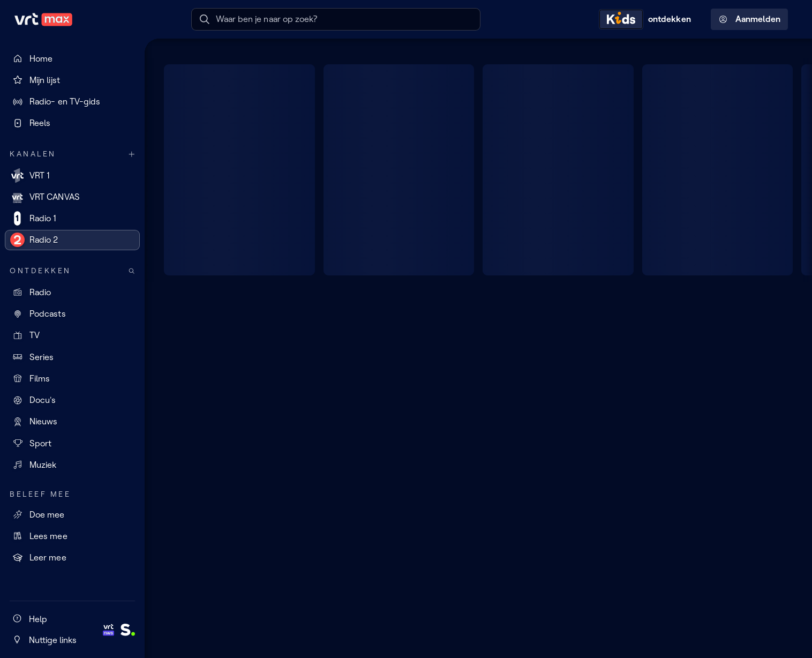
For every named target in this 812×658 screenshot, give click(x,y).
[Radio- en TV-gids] (72, 102)
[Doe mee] (72, 514)
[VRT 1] (72, 175)
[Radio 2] (72, 240)
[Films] (72, 378)
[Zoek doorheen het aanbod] (132, 271)
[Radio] (72, 292)
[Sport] (72, 443)
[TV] (72, 335)
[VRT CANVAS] (72, 197)
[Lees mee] (72, 536)
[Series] (72, 357)
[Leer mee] (72, 558)
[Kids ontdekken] (648, 19)
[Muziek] (72, 465)
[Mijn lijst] (72, 80)
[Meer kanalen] (132, 154)
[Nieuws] (72, 422)
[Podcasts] (72, 314)
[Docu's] (72, 400)
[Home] (72, 58)
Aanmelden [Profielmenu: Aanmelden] (750, 19)
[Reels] (72, 123)
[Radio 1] (72, 219)
